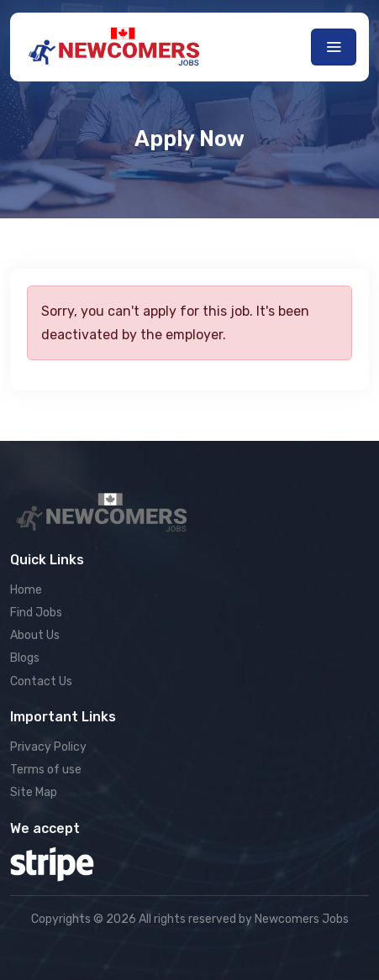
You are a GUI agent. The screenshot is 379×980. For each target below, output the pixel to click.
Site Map (34, 792)
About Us (35, 635)
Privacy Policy (48, 747)
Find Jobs (36, 613)
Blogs (25, 658)
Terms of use (46, 770)
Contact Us (41, 681)
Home (26, 590)
